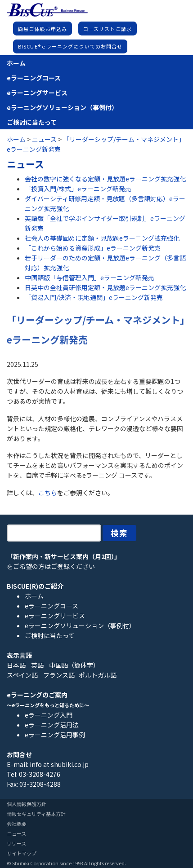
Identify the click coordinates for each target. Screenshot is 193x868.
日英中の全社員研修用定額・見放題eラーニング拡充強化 (105, 287)
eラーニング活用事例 (55, 735)
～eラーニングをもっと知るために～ (48, 705)
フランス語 (59, 675)
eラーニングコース (34, 78)
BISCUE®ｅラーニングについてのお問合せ (70, 46)
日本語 (16, 665)
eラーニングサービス (37, 93)
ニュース (16, 833)
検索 (120, 533)
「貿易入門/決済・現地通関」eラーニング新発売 (94, 297)
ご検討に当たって (32, 122)
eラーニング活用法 (52, 725)
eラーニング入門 (49, 715)
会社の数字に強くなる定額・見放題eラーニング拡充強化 (105, 179)
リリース (16, 843)
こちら (48, 493)
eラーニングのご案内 (37, 695)
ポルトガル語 (98, 675)
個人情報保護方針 (27, 804)
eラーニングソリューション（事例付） (62, 107)
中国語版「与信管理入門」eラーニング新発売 (90, 278)
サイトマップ (22, 853)
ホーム (16, 63)
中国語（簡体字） (74, 665)
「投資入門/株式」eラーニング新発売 (78, 189)
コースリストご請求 (108, 29)
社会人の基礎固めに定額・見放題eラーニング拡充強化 (102, 238)
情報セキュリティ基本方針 (36, 814)
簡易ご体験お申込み (43, 29)
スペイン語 (22, 675)
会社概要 (17, 824)
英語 (37, 665)
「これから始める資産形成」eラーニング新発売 (93, 248)
